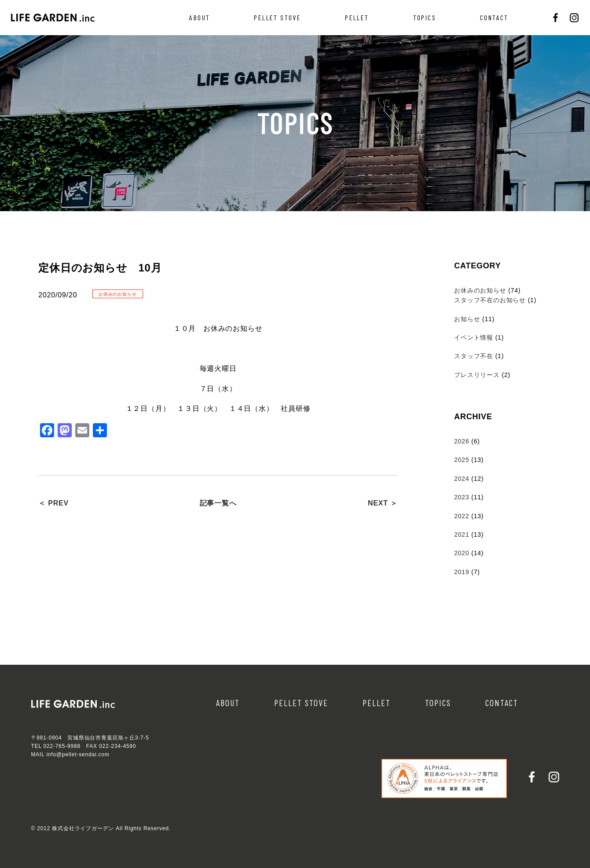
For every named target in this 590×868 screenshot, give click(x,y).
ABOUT (200, 17)
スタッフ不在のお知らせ (490, 300)
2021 (462, 535)
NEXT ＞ (383, 503)
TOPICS (425, 17)
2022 (462, 516)
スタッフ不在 (474, 356)
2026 (462, 441)
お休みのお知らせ (480, 290)
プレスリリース (477, 375)
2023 (462, 497)
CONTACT (494, 17)
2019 (462, 572)
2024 (462, 479)
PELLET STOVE (277, 17)
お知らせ (467, 319)
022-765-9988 (62, 746)
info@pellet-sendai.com (78, 754)
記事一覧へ (218, 503)
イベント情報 (474, 337)
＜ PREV (53, 503)
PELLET (357, 17)
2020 (462, 553)
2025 (462, 460)
